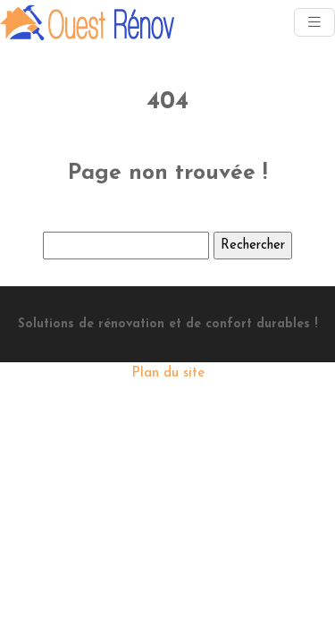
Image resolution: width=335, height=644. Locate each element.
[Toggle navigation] (314, 23)
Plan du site (168, 373)
